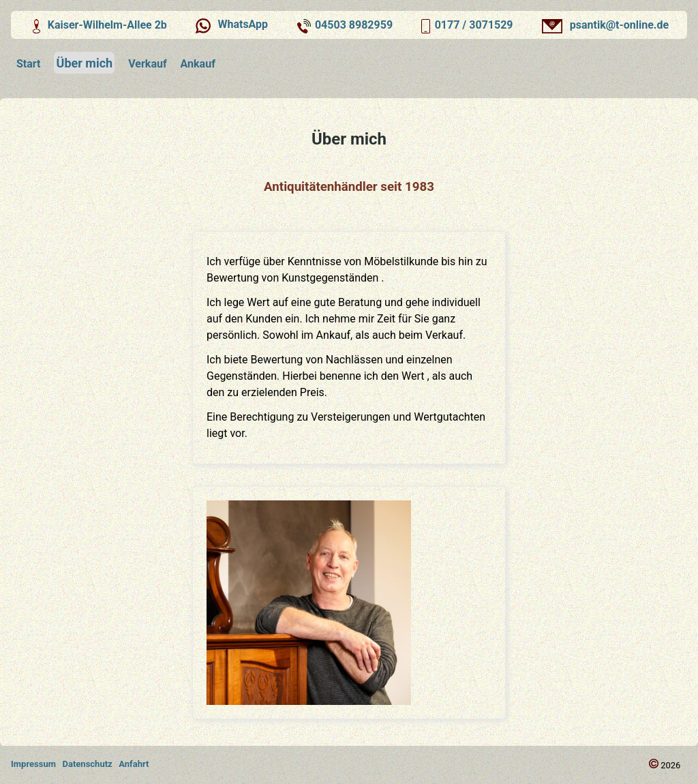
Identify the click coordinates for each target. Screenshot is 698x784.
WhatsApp (230, 25)
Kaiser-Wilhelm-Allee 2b (98, 25)
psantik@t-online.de (604, 25)
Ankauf (198, 64)
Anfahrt (134, 764)
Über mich (85, 63)
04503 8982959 (354, 25)
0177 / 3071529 (474, 25)
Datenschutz (88, 764)
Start (29, 64)
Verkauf (147, 64)
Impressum (33, 764)
